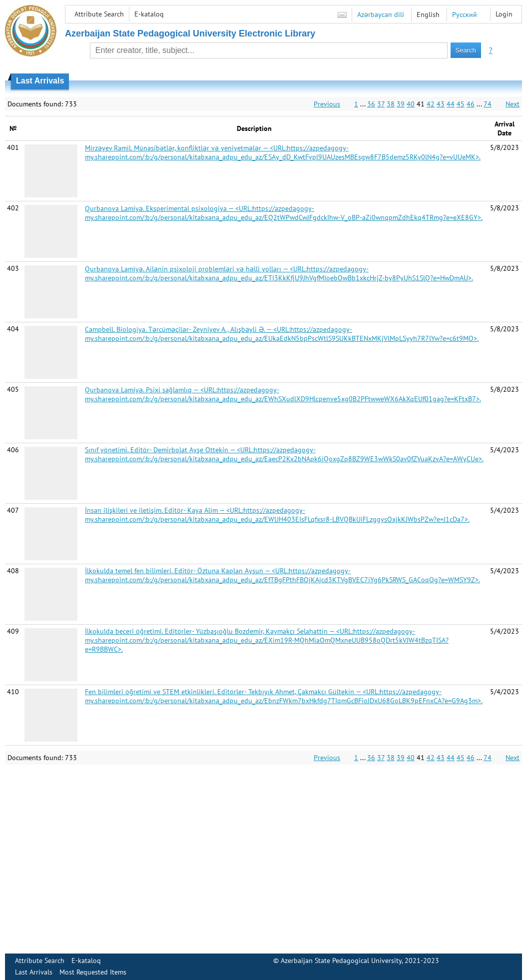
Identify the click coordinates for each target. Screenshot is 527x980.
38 (391, 104)
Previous (327, 104)
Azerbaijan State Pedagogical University (341, 961)
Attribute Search (99, 14)
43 (441, 104)
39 (401, 104)
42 (431, 104)
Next (513, 104)
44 (451, 104)
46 (471, 104)
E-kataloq (149, 14)
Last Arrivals (34, 972)
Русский (465, 14)
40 (411, 104)
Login (504, 14)
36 (371, 104)
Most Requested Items (93, 972)
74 (488, 104)
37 (381, 104)
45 (461, 104)
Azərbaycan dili (381, 14)
